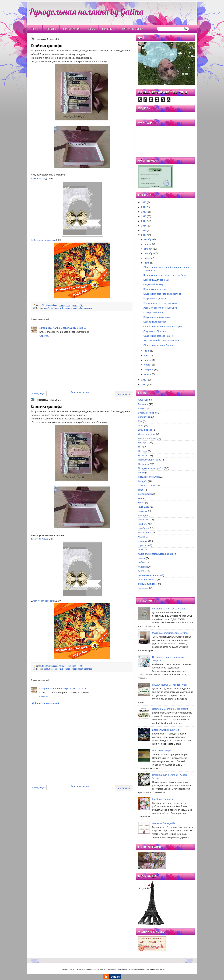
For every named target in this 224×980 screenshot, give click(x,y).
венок (141, 498)
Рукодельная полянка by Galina (86, 12)
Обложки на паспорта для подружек (162, 294)
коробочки (48, 308)
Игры (141, 425)
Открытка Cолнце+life (164, 823)
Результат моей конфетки (157, 317)
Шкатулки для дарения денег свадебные (165, 275)
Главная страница (81, 392)
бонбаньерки (145, 494)
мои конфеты (145, 533)
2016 (144, 216)
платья (142, 558)
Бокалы (142, 408)
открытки (143, 541)
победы (142, 562)
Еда (140, 421)
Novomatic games (126, 969)
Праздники (144, 464)
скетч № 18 (39, 178)
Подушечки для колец (150, 460)
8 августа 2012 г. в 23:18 (73, 328)
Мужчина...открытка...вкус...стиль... (171, 633)
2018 (144, 207)
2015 (144, 221)
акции (141, 490)
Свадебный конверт (154, 284)
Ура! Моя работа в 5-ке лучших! (160, 308)
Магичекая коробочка (44, 240)
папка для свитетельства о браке (156, 554)
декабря (148, 239)
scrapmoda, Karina (50, 328)
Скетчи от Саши (147, 485)
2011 (144, 380)
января (148, 374)
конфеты (143, 524)
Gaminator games (158, 969)
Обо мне (35, 29)
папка (141, 550)
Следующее (39, 394)
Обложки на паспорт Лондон (158, 345)
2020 (144, 202)
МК (140, 447)
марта (147, 365)
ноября (148, 244)
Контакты (51, 29)
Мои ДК (91, 29)
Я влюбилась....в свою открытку (160, 303)
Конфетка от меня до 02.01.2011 (169, 609)
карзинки (143, 511)
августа (148, 258)
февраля (149, 369)
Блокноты (143, 404)
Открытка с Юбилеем (155, 331)
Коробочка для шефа (155, 289)
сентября (149, 253)
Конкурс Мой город (153, 312)
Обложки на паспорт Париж (158, 336)
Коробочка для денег (163, 799)
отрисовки (143, 545)
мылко (141, 537)
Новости (58, 308)
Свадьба (143, 481)
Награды (143, 451)
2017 (144, 212)
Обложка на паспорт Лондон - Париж (163, 326)
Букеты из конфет (147, 413)
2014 (144, 226)
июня (147, 351)
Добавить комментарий (46, 703)
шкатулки (88, 308)
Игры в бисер (145, 430)
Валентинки (144, 417)
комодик (142, 515)
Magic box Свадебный (155, 299)
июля (147, 263)
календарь (144, 507)
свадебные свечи (147, 579)
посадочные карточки (149, 575)
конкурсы (143, 520)
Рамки (141, 473)
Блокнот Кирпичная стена (166, 730)
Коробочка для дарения (156, 280)
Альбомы (143, 400)
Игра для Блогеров (162, 751)
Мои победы (108, 29)
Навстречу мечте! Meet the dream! (170, 709)
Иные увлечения (147, 434)
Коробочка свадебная (155, 322)
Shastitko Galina (49, 305)
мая (146, 355)
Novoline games (142, 969)
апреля (148, 360)
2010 (144, 384)
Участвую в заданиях (132, 29)
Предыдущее (124, 394)
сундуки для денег (148, 584)
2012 (144, 235)
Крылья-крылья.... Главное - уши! (170, 685)
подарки (142, 567)
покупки (142, 571)
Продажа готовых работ (73, 308)
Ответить (44, 336)
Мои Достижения (72, 29)
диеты (141, 502)
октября (148, 249)
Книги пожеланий (147, 438)
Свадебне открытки (148, 477)
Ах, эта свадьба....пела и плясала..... (163, 340)
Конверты (143, 443)
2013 (144, 230)
